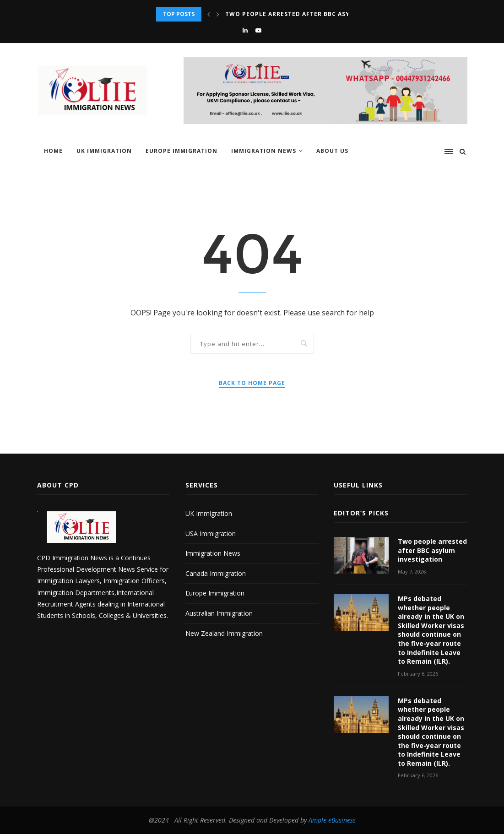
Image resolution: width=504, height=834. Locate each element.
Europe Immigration (182, 151)
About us (332, 151)
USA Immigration (211, 533)
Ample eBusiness (332, 820)
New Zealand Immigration (224, 633)
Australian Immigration (219, 613)
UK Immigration (104, 151)
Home (53, 151)
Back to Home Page (252, 383)
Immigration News (264, 151)
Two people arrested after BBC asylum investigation (320, 14)
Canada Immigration (216, 573)
